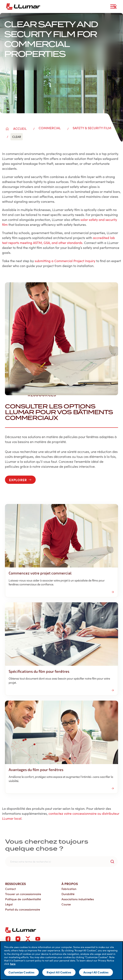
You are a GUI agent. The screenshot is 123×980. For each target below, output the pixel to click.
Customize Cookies (21, 972)
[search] (61, 862)
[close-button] (115, 7)
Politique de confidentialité (23, 899)
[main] (61, 961)
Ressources (15, 884)
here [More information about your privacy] (13, 964)
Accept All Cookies (96, 972)
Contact (11, 889)
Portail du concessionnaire (23, 909)
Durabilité (68, 894)
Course (66, 904)
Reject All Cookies (59, 972)
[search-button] (112, 862)
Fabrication (69, 889)
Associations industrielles (78, 899)
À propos (70, 884)
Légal (9, 904)
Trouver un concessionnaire (23, 894)
